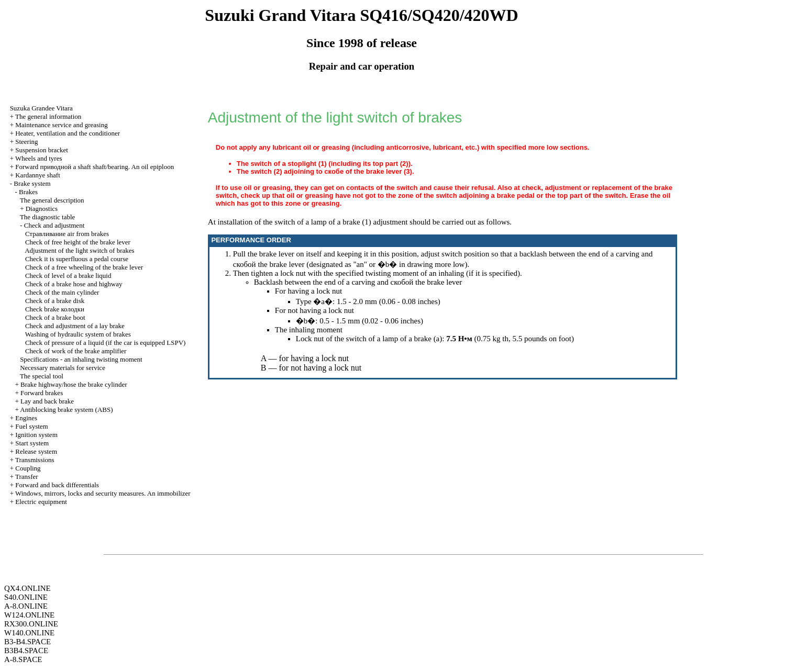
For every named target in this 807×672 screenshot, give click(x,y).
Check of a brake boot (55, 317)
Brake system (32, 183)
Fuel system (31, 426)
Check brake (55, 309)
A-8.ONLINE (26, 606)
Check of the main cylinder (62, 292)
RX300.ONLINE (31, 624)
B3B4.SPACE (26, 651)
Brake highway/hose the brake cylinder (74, 384)
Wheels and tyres (39, 158)
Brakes (28, 192)
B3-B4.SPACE (27, 642)
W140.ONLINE (29, 633)
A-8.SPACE (23, 659)
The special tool (42, 376)
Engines (26, 418)
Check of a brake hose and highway (74, 284)
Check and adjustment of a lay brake (75, 326)
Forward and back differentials (57, 485)
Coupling (28, 468)
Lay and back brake (47, 401)
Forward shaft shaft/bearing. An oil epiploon (95, 167)
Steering (26, 142)
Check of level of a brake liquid (68, 276)
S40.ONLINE (26, 597)
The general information (48, 116)
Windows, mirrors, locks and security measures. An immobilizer (103, 493)
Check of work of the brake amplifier (76, 351)
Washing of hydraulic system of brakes (78, 334)
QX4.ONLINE (27, 588)
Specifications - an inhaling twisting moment (81, 359)
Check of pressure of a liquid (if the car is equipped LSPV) (106, 343)
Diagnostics (42, 209)
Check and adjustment (54, 225)
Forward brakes (42, 393)
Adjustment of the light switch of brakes (79, 250)
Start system (32, 443)
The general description (52, 200)
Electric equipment (41, 502)
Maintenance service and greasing (62, 125)
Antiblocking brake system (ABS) (66, 410)
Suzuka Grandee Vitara (41, 108)
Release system (36, 451)
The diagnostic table (47, 217)
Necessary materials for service (63, 368)
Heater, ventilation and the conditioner (68, 133)
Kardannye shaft (38, 175)
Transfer (27, 477)
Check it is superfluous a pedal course (77, 259)
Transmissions (35, 460)
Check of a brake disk (55, 301)
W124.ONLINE (29, 615)
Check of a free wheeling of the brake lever (84, 267)
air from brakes (67, 234)
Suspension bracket (42, 150)
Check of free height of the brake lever (78, 242)
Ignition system (36, 435)
